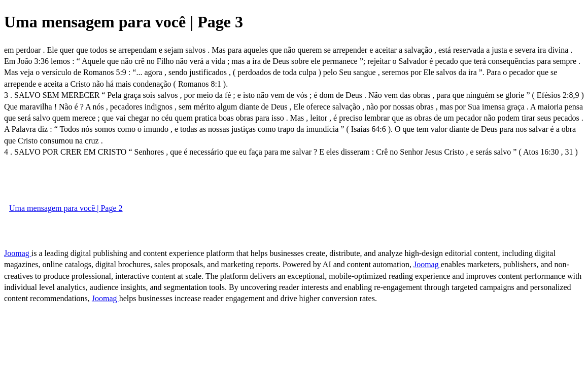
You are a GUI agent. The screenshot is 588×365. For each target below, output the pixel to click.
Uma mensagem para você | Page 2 (66, 208)
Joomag (18, 253)
